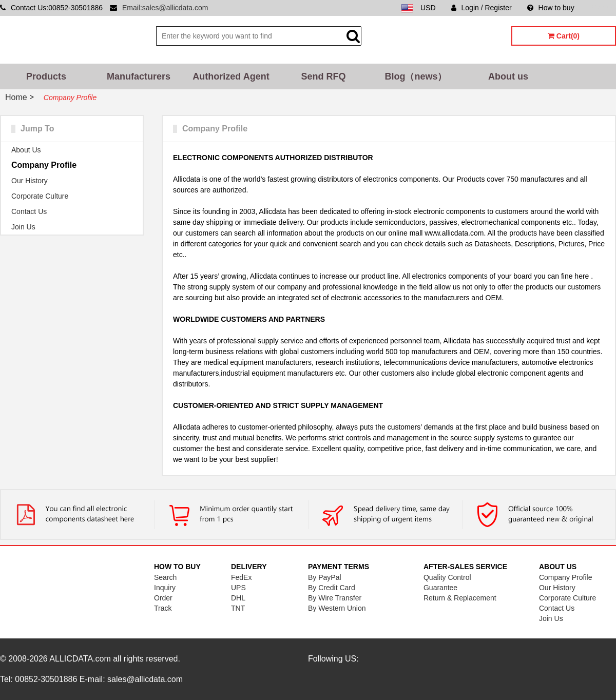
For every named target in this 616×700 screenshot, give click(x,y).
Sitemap (603, 8)
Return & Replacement (460, 598)
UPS (238, 588)
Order (163, 598)
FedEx (241, 577)
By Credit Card (332, 588)
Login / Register (482, 8)
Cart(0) (564, 36)
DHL (238, 598)
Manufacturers (139, 76)
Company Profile (44, 165)
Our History (30, 181)
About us (508, 76)
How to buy (551, 8)
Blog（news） (416, 76)
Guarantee (440, 588)
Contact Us (29, 211)
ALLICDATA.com (80, 659)
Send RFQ (323, 76)
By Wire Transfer (335, 598)
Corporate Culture (40, 196)
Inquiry (165, 588)
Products (46, 76)
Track (163, 608)
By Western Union (337, 608)
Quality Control (447, 577)
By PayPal (325, 577)
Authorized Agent (231, 76)
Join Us (23, 227)
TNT (238, 608)
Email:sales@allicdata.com (165, 8)
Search (165, 577)
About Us (26, 150)
